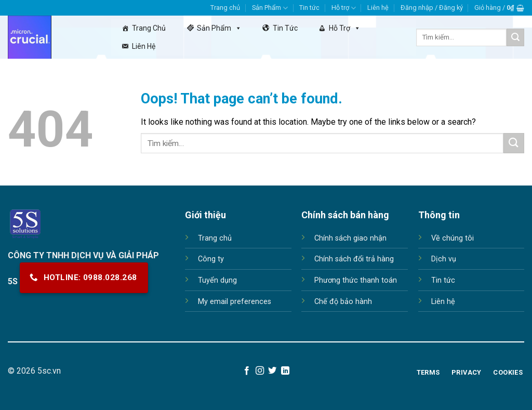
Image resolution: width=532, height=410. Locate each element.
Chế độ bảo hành (343, 302)
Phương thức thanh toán (356, 280)
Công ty (211, 259)
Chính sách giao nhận (350, 238)
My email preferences (235, 302)
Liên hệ (378, 8)
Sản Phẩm (270, 8)
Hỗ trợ (344, 8)
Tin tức (309, 8)
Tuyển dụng (217, 280)
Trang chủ (225, 8)
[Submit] (515, 37)
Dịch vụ (444, 259)
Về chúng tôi (453, 238)
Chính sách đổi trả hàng (354, 259)
